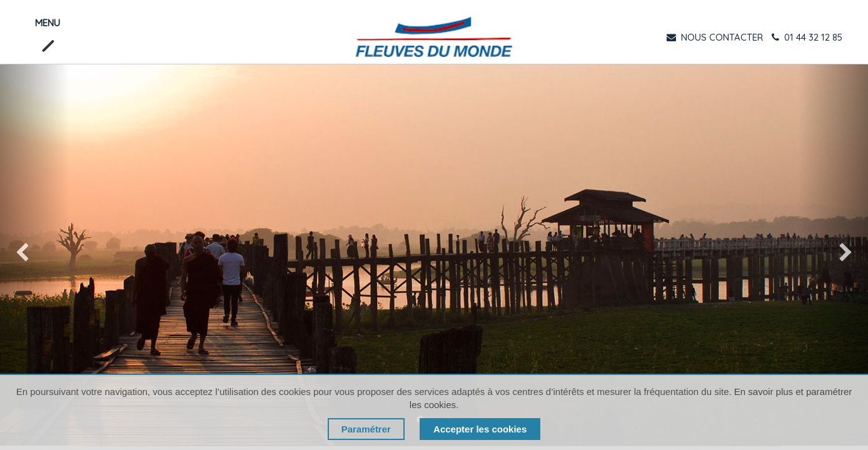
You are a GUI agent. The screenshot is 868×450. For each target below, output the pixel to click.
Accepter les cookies (480, 429)
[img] (35, 255)
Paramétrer (366, 429)
